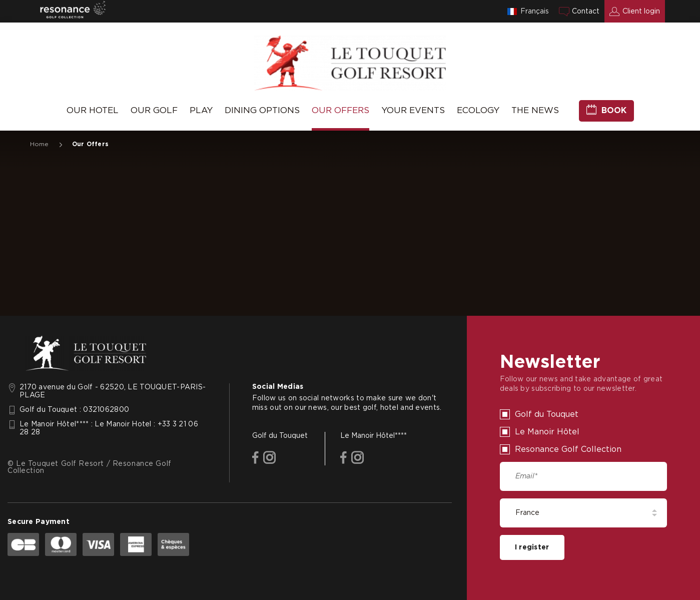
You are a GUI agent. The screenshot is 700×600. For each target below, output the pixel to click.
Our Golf (154, 110)
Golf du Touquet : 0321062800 (74, 410)
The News (535, 110)
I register (532, 547)
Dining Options (262, 110)
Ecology (478, 110)
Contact (586, 12)
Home (40, 144)
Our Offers (340, 110)
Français (535, 12)
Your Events (413, 110)
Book (614, 111)
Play (201, 110)
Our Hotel (93, 110)
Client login (641, 12)
